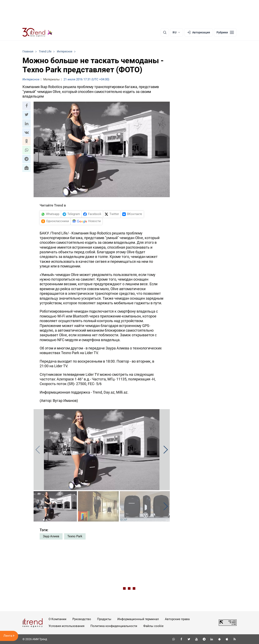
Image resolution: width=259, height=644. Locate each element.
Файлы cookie (153, 626)
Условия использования (66, 626)
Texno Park (75, 536)
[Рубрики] (225, 32)
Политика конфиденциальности (114, 626)
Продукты (104, 619)
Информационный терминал (138, 619)
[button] (27, 106)
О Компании (57, 619)
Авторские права (177, 619)
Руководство (82, 619)
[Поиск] (165, 32)
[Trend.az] (37, 32)
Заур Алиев (51, 536)
